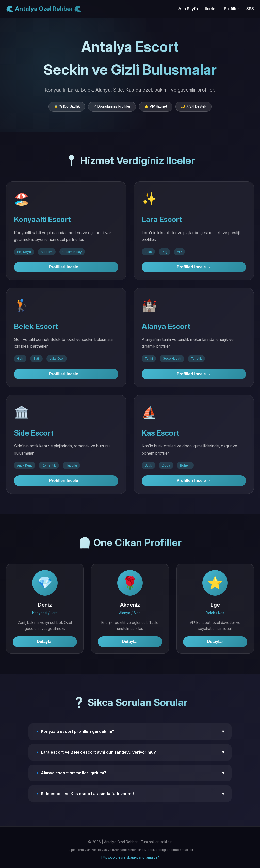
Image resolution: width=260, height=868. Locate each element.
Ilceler (211, 9)
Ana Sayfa (188, 9)
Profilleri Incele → (66, 267)
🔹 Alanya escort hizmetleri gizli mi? (130, 773)
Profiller (232, 9)
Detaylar (45, 642)
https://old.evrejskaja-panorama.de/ (130, 857)
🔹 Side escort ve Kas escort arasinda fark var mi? (130, 794)
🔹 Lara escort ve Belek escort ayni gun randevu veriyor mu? (130, 752)
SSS (250, 9)
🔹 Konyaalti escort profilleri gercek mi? (130, 732)
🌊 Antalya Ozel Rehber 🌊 (44, 9)
